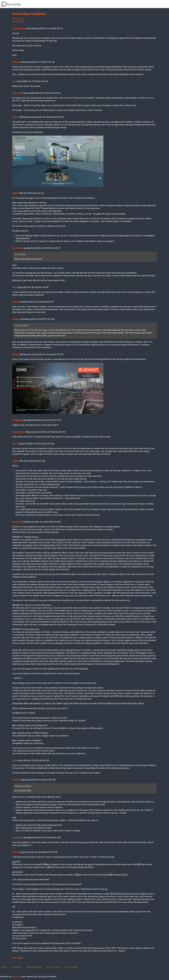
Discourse (16, 977)
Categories (17, 967)
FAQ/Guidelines (34, 967)
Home (5, 967)
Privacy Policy (72, 967)
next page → (18, 958)
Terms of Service (53, 967)
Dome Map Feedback (29, 14)
